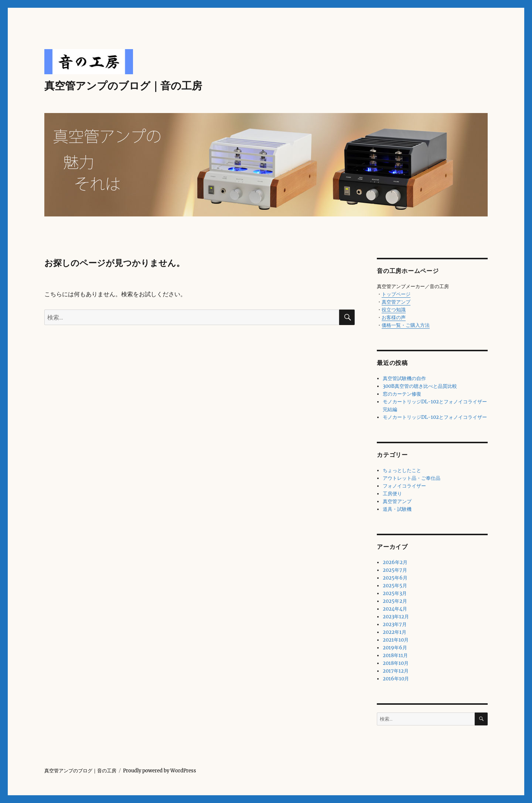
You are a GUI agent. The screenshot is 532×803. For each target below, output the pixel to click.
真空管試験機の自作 (404, 378)
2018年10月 (396, 663)
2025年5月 (395, 586)
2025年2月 (395, 601)
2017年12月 (396, 671)
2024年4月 (395, 609)
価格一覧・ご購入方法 (406, 325)
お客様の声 (394, 317)
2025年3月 (395, 593)
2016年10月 (396, 679)
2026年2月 (395, 562)
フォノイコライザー (404, 486)
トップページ (396, 294)
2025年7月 (395, 570)
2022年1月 (395, 632)
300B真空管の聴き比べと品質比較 (420, 386)
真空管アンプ (396, 302)
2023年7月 (395, 624)
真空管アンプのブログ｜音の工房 (123, 86)
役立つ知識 (394, 310)
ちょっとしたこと (402, 470)
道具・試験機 (397, 509)
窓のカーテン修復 (402, 394)
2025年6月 (395, 578)
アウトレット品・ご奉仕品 (412, 478)
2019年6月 (395, 648)
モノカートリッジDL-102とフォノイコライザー (435, 417)
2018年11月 (395, 655)
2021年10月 (396, 640)
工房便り (392, 494)
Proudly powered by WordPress (160, 771)
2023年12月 (396, 617)
